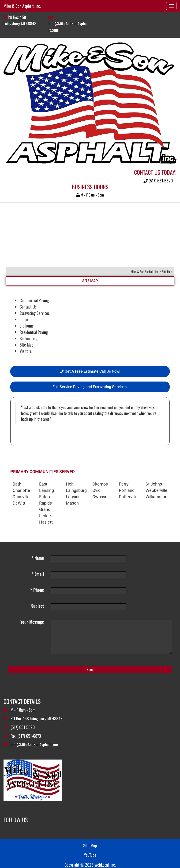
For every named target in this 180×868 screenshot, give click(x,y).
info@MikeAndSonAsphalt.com (34, 745)
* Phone (37, 590)
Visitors (26, 351)
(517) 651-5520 (158, 181)
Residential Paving (34, 332)
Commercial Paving (34, 300)
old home (27, 326)
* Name (38, 558)
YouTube (90, 855)
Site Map (26, 345)
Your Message (32, 622)
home (24, 319)
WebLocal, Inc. (105, 865)
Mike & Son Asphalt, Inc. (22, 6)
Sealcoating (29, 338)
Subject (37, 606)
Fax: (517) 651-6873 (26, 736)
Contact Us (28, 307)
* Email (38, 574)
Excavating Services (35, 313)
